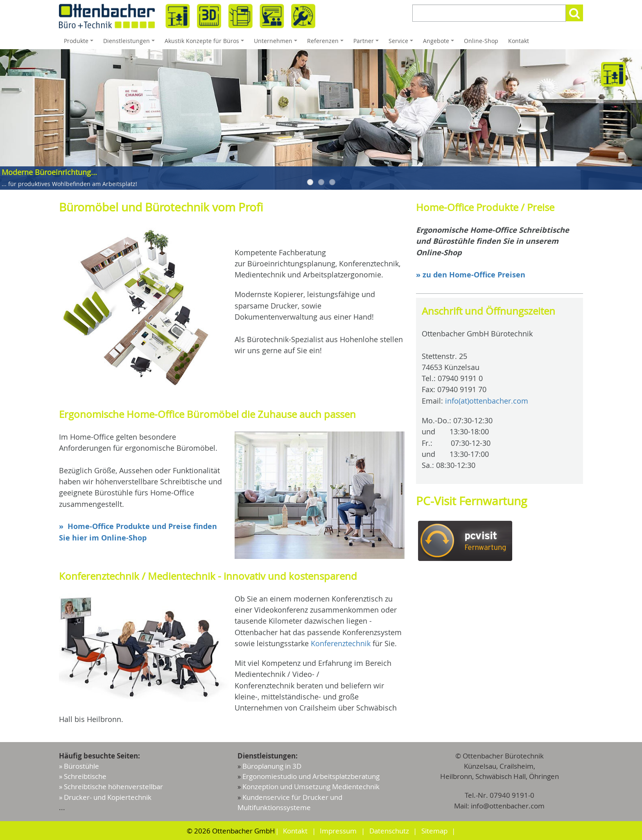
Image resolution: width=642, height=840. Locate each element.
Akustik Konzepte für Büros (206, 43)
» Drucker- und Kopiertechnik (105, 797)
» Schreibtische (83, 776)
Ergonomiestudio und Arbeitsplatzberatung (311, 776)
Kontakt (519, 41)
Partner (367, 43)
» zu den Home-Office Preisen (471, 275)
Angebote (440, 43)
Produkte (80, 43)
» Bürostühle (79, 766)
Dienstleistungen (130, 43)
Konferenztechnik (341, 643)
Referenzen (327, 43)
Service (402, 43)
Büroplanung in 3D (272, 766)
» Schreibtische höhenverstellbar (111, 787)
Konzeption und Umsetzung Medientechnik (311, 787)
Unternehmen (277, 43)
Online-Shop (481, 41)
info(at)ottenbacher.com (487, 401)
